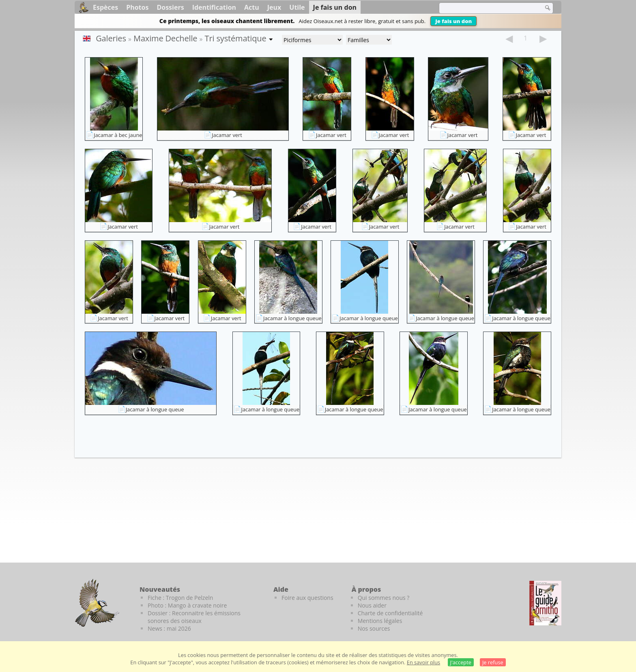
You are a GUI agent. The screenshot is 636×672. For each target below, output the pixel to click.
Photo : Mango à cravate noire (187, 605)
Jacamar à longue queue (292, 318)
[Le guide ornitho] (545, 603)
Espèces (105, 7)
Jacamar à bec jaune (118, 135)
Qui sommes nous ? (384, 598)
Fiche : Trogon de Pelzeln (180, 598)
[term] (486, 8)
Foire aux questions (307, 598)
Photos (137, 7)
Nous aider (372, 605)
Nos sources (374, 628)
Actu (252, 7)
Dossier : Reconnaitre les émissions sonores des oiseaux (194, 617)
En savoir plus (423, 662)
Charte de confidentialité (390, 613)
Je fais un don (453, 21)
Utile (297, 7)
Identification (214, 7)
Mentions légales (380, 621)
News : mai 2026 (169, 628)
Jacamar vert (227, 135)
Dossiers (170, 7)
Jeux (274, 7)
